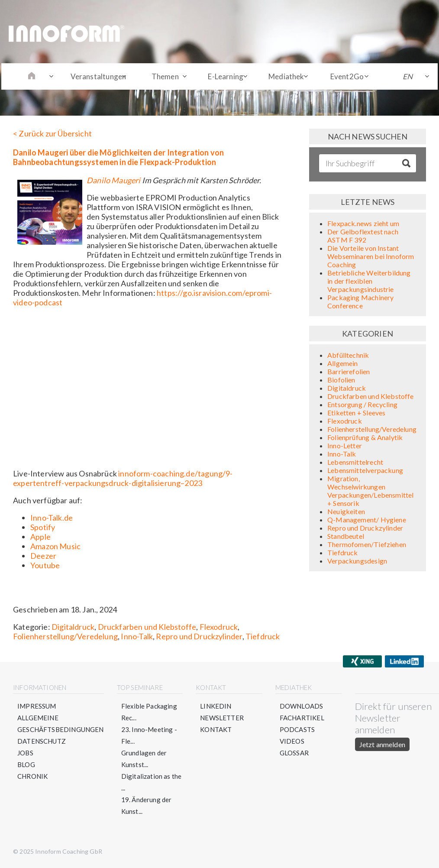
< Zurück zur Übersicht (52, 133)
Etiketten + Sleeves (356, 413)
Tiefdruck (263, 636)
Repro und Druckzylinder (199, 636)
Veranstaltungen (98, 76)
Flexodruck (219, 627)
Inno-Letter (345, 445)
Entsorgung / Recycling (362, 404)
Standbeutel (346, 536)
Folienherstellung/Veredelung (65, 636)
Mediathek (286, 76)
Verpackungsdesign (357, 561)
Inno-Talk (137, 636)
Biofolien (341, 380)
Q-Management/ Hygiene (367, 520)
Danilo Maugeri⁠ (114, 180)
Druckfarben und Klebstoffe (147, 627)
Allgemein (343, 363)
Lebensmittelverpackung (365, 470)
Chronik (32, 776)
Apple (40, 537)
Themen (165, 76)
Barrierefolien (349, 371)
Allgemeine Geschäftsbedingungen (61, 724)
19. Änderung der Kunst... (147, 805)
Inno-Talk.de (52, 518)
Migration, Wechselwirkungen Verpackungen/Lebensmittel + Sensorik (371, 491)
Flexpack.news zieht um (363, 223)
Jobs (25, 753)
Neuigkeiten (346, 511)
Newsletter (222, 718)
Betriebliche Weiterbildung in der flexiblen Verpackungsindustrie (369, 281)
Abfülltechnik (348, 355)
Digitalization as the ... (152, 782)
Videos (292, 741)
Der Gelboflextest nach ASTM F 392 (363, 236)
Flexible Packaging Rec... (149, 712)
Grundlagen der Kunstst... (144, 759)
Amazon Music (55, 546)
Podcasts (297, 729)
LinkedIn (216, 706)
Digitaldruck (73, 627)
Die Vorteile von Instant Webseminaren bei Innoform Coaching (371, 256)
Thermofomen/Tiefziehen (367, 544)
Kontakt (216, 729)
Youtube (45, 565)
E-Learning (226, 76)
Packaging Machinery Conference (360, 301)
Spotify (43, 527)
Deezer (43, 556)
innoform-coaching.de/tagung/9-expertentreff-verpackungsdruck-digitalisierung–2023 (123, 478)
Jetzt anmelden (382, 744)
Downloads (302, 706)
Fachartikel (302, 718)
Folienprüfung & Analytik (365, 437)
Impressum (37, 706)
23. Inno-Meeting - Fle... (149, 735)
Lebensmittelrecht (355, 462)
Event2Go (347, 76)
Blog (26, 764)
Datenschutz (42, 741)
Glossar (294, 753)
